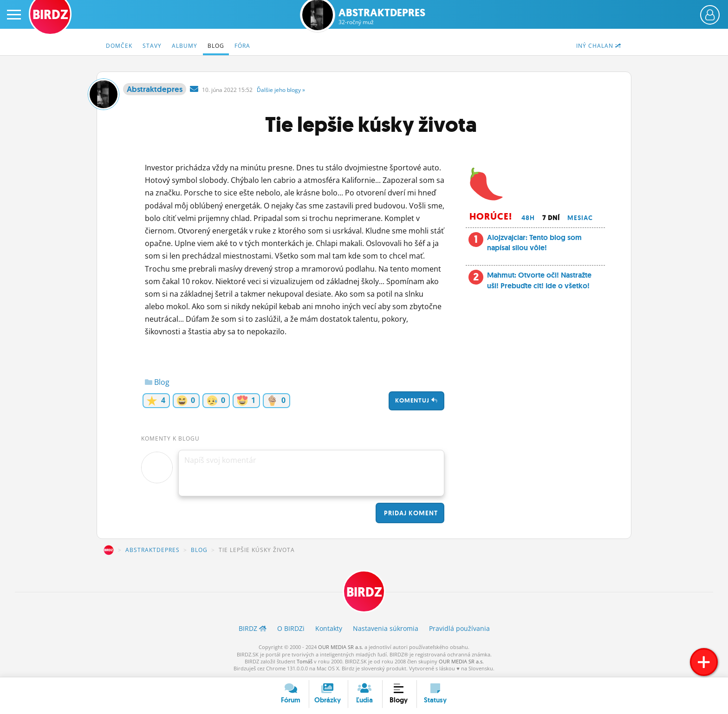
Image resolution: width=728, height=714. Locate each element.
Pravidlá (459, 628)
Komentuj (416, 400)
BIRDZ (109, 550)
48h (528, 218)
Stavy (152, 46)
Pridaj (410, 513)
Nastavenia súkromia (386, 628)
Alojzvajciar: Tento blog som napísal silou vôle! (534, 243)
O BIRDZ (291, 628)
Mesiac (580, 218)
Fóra (242, 46)
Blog (216, 46)
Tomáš (305, 661)
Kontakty (329, 628)
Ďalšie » (281, 90)
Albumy (185, 46)
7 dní (551, 218)
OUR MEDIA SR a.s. (341, 647)
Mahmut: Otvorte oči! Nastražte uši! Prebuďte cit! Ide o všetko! (539, 280)
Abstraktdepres (382, 16)
